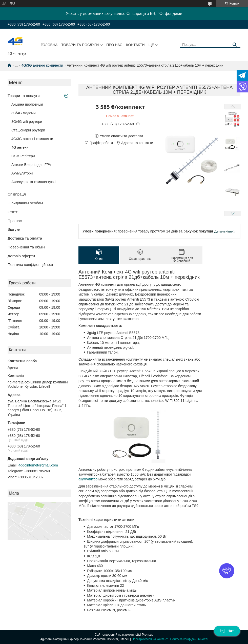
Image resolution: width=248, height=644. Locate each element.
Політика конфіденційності (31, 265)
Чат (227, 631)
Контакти (135, 45)
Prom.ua (148, 635)
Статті (13, 212)
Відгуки (14, 229)
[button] (227, 571)
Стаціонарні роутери (28, 130)
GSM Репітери (23, 156)
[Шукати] (235, 45)
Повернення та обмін (26, 247)
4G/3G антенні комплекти (42, 65)
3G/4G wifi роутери (27, 122)
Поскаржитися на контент (150, 639)
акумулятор (88, 479)
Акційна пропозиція (27, 104)
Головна (49, 45)
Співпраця (17, 194)
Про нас (114, 45)
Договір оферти (21, 256)
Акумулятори (22, 173)
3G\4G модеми (24, 113)
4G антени (20, 147)
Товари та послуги (80, 45)
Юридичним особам (25, 203)
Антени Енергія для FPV (31, 165)
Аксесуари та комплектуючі (34, 182)
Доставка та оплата (25, 238)
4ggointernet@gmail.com (38, 465)
